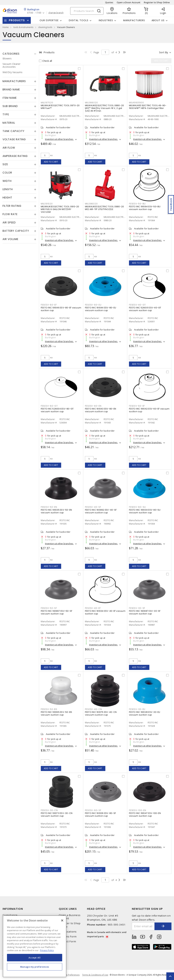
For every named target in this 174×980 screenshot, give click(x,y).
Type (6, 114)
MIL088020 (91, 103)
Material (9, 123)
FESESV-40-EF (93, 608)
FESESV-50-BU (137, 204)
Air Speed (9, 222)
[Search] (87, 11)
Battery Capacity (16, 231)
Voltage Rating (14, 139)
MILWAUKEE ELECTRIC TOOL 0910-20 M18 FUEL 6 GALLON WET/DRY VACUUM (60, 209)
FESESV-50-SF (49, 608)
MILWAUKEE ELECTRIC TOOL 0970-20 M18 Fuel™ (60, 107)
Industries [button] (106, 20)
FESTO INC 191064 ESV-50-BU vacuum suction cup (145, 208)
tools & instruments (23, 27)
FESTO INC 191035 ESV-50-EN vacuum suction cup (56, 511)
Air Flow (9, 148)
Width (7, 181)
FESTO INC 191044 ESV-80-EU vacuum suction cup (101, 309)
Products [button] (17, 20)
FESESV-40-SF (93, 507)
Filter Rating (12, 206)
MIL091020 (47, 204)
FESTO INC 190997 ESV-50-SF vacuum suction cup (57, 612)
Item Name (10, 98)
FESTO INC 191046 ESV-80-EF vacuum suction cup (61, 309)
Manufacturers (134, 20)
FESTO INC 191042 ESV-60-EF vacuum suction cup (149, 410)
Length (8, 189)
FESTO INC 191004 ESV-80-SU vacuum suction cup (145, 511)
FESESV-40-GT (137, 305)
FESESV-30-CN (49, 810)
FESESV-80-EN (93, 406)
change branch (56, 13)
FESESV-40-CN (93, 709)
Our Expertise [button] (49, 20)
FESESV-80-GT (49, 406)
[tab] (19, 54)
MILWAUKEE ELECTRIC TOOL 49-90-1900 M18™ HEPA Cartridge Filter (148, 107)
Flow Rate (10, 214)
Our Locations (68, 932)
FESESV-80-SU (137, 507)
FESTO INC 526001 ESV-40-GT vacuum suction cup (145, 309)
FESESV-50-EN (49, 507)
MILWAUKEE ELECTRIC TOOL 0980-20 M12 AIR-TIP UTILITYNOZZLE (105, 208)
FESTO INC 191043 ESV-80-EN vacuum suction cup (101, 410)
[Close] (62, 920)
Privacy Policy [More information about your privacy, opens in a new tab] (47, 950)
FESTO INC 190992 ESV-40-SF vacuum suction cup (101, 511)
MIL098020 (91, 204)
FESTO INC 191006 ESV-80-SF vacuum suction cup (101, 815)
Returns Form (68, 936)
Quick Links (68, 909)
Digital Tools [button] (79, 20)
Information (13, 909)
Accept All (35, 958)
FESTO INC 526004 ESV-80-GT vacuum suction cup (57, 410)
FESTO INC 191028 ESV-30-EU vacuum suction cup (145, 713)
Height (7, 198)
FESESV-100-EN (138, 810)
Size (5, 164)
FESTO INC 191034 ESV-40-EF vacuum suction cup (105, 612)
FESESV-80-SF (93, 810)
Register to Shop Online (157, 2)
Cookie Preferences (70, 975)
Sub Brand (10, 106)
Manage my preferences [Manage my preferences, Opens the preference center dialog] (35, 967)
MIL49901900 (136, 103)
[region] (35, 946)
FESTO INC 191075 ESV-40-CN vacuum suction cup (101, 713)
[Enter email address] (143, 926)
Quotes (109, 2)
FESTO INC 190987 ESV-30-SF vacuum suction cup (145, 612)
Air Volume (10, 239)
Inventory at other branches (59, 139)
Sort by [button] (164, 52)
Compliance (10, 915)
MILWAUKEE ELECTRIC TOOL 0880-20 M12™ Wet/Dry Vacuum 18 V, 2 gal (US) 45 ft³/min (105, 108)
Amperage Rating (15, 156)
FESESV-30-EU (137, 709)
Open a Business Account (70, 917)
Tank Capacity (14, 131)
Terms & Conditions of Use (95, 975)
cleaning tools (45, 27)
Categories (11, 54)
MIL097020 (47, 103)
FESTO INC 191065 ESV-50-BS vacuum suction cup (56, 713)
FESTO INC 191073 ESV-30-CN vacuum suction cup (57, 815)
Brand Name (11, 89)
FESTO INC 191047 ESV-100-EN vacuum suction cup (145, 815)
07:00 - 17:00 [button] (34, 13)
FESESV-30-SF (137, 608)
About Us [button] (158, 20)
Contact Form (67, 941)
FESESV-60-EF (137, 406)
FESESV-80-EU (93, 305)
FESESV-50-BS (49, 709)
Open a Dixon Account (129, 2)
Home (6, 27)
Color (7, 173)
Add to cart (51, 162)
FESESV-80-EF (49, 305)
